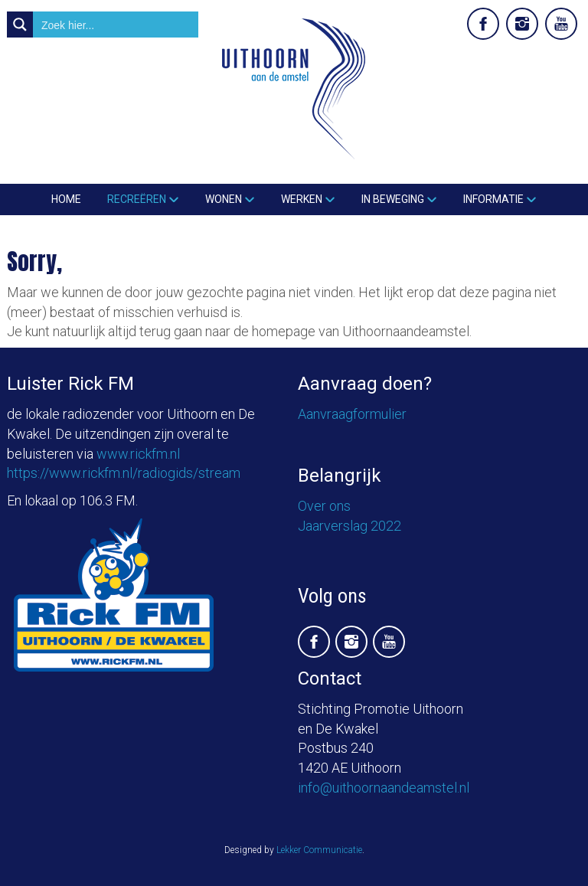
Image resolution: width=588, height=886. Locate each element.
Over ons (324, 506)
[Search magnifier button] (20, 25)
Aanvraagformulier (352, 414)
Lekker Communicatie (319, 850)
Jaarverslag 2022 (350, 526)
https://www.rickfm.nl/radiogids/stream (124, 473)
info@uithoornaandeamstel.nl (384, 788)
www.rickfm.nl (138, 454)
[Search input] (116, 25)
